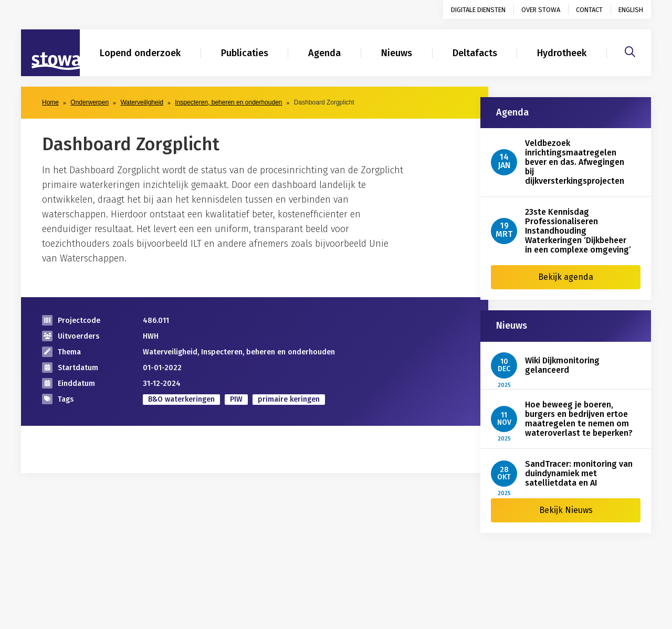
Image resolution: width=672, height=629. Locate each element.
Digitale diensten (478, 10)
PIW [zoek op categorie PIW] (236, 399)
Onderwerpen (90, 102)
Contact (589, 10)
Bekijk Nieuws (566, 510)
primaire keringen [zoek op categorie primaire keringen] (289, 399)
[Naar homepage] (50, 53)
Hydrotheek (562, 53)
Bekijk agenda (566, 277)
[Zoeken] (630, 50)
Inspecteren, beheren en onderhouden (228, 102)
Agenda (324, 53)
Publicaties (245, 53)
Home (50, 102)
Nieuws (397, 53)
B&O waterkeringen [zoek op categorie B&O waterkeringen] (181, 399)
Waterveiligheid (142, 102)
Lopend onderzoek (140, 53)
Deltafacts (475, 53)
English (631, 10)
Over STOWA (541, 10)
